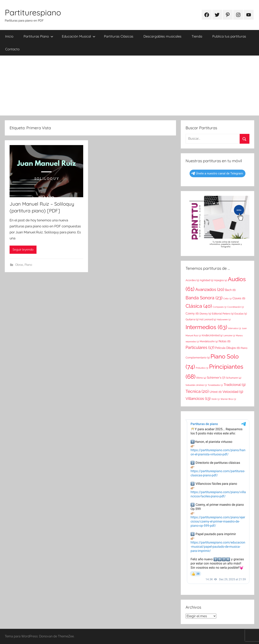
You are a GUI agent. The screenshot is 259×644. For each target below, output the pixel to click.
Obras (19, 265)
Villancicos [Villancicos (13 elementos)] (198, 398)
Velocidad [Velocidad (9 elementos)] (233, 392)
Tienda (197, 36)
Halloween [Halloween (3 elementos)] (224, 320)
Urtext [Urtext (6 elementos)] (216, 392)
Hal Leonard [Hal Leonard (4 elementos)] (208, 320)
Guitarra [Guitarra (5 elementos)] (192, 319)
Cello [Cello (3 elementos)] (227, 299)
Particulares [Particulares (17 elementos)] (200, 347)
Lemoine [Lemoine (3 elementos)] (229, 335)
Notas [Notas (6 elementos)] (225, 341)
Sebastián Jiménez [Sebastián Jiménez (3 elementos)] (196, 385)
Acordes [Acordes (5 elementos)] (192, 280)
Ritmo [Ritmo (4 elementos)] (201, 378)
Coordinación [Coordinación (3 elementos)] (236, 307)
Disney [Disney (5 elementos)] (205, 314)
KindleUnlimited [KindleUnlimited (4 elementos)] (212, 335)
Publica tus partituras (229, 36)
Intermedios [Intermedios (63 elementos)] (206, 327)
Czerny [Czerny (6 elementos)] (192, 314)
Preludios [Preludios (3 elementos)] (202, 368)
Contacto (12, 49)
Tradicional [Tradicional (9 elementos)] (235, 385)
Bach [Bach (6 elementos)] (230, 290)
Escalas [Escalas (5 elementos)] (241, 314)
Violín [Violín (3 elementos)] (216, 399)
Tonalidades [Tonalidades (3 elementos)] (215, 385)
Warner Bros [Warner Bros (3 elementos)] (228, 399)
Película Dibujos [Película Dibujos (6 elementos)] (227, 348)
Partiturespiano (33, 12)
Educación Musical (79, 36)
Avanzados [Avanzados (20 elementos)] (210, 289)
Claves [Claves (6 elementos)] (239, 298)
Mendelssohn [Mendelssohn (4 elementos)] (209, 341)
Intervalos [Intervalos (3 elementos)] (235, 328)
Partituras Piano (38, 36)
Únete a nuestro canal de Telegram (217, 173)
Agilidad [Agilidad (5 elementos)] (207, 280)
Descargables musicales (162, 36)
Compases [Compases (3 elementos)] (220, 307)
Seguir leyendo (23, 250)
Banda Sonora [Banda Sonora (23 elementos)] (204, 298)
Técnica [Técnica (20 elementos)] (197, 391)
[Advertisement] (129, 86)
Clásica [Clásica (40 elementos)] (199, 306)
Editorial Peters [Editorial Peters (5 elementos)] (223, 314)
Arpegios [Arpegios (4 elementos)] (221, 280)
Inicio (9, 36)
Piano (28, 265)
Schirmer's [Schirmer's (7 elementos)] (216, 378)
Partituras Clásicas (119, 36)
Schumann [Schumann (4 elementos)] (234, 378)
